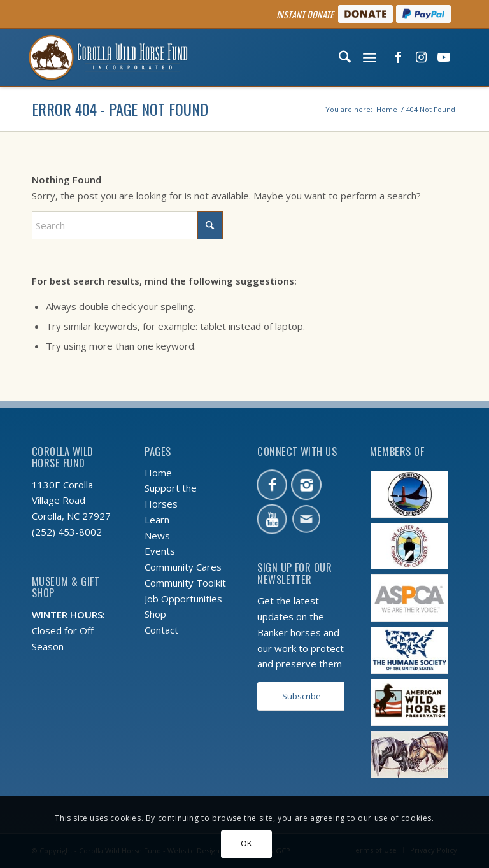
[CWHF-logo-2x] (108, 57)
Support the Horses (171, 496)
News (157, 536)
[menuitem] (343, 57)
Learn (157, 520)
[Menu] (369, 57)
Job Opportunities (183, 599)
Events (160, 551)
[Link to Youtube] (444, 58)
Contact (161, 630)
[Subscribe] (301, 696)
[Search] (343, 57)
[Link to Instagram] (421, 58)
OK (246, 843)
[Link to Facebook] (398, 58)
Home (158, 473)
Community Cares (183, 567)
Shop (155, 614)
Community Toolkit (185, 583)
